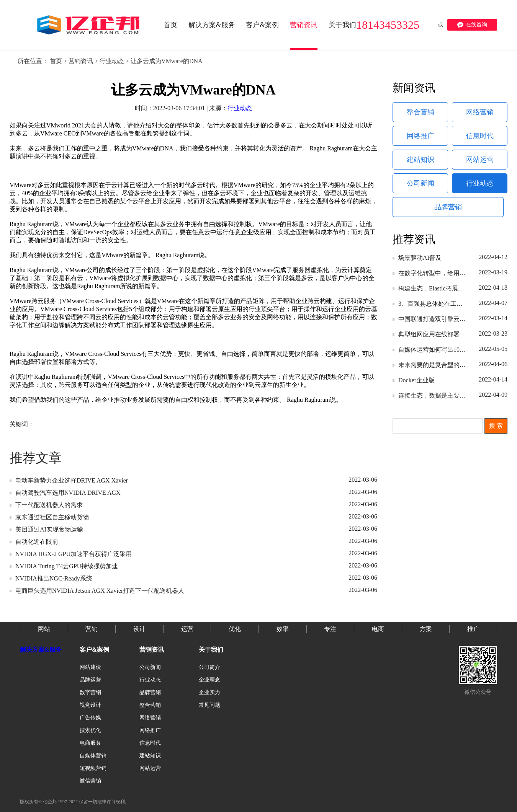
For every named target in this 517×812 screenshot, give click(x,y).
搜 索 (496, 426)
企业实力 (209, 692)
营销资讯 (81, 61)
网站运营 (480, 160)
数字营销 (90, 692)
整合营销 (420, 112)
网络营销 (480, 112)
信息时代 (480, 136)
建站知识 (420, 160)
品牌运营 (90, 680)
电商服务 (90, 743)
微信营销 (90, 781)
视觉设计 (90, 705)
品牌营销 (448, 207)
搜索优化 (90, 730)
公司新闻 (420, 183)
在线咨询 (472, 25)
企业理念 (209, 680)
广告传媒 (90, 718)
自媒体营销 (93, 756)
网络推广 (420, 136)
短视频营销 (93, 768)
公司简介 (209, 667)
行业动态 (112, 61)
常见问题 (209, 705)
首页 (56, 61)
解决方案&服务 (41, 650)
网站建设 (90, 667)
